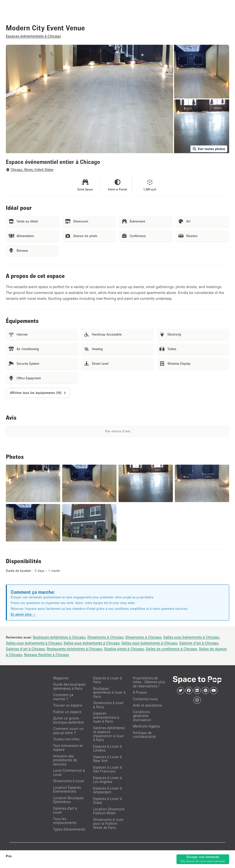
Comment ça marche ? (63, 697)
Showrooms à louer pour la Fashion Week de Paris (108, 824)
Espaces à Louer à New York (108, 759)
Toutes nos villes (66, 739)
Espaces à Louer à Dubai (108, 801)
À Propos (140, 692)
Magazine (61, 678)
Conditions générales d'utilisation (142, 716)
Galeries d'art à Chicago (199, 643)
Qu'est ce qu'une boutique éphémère (69, 720)
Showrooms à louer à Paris (108, 705)
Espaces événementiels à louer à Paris (106, 717)
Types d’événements (69, 829)
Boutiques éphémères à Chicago (59, 637)
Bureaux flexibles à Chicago (47, 655)
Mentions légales (146, 726)
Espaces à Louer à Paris (108, 680)
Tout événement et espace (68, 748)
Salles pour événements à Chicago (191, 637)
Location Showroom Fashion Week (109, 811)
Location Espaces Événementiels (67, 789)
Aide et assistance (147, 705)
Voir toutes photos (209, 149)
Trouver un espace (68, 705)
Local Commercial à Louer (69, 772)
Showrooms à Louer (69, 781)
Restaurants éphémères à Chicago (74, 649)
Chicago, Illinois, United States (32, 170)
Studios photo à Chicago (124, 649)
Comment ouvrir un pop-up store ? (68, 731)
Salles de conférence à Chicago (171, 649)
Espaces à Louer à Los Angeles (108, 780)
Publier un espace (67, 712)
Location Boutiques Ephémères (68, 800)
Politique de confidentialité (144, 735)
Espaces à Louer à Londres (108, 748)
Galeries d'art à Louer (65, 810)
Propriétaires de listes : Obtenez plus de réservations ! (149, 682)
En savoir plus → (23, 614)
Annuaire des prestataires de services (65, 760)
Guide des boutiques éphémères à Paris (69, 686)
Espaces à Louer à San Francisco (108, 769)
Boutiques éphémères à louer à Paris (109, 692)
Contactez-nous (145, 699)
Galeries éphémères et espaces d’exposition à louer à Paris (109, 734)
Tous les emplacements (65, 821)
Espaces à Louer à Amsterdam (108, 790)
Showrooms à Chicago (105, 637)
